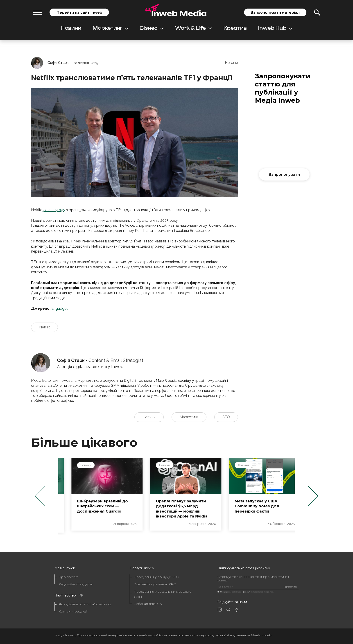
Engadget (60, 308)
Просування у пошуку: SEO (156, 577)
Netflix (44, 327)
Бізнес (152, 28)
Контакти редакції (73, 611)
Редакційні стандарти (76, 584)
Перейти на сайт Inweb (79, 12)
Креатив (235, 28)
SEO (226, 417)
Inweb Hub (275, 28)
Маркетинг (111, 28)
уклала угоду (54, 210)
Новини (71, 28)
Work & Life (193, 28)
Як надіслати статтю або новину (85, 604)
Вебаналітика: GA (148, 604)
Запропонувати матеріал (275, 12)
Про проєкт (68, 577)
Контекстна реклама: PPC (155, 584)
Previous (40, 496)
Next (313, 496)
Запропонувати (284, 174)
